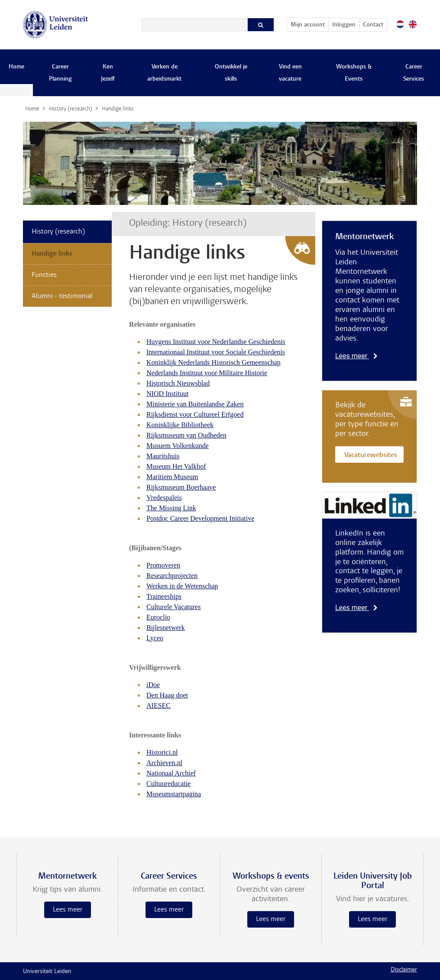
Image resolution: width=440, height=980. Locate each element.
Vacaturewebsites (371, 456)
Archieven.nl (164, 763)
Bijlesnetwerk (166, 628)
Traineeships (164, 596)
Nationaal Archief (171, 773)
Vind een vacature (290, 73)
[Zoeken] (195, 25)
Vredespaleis (164, 498)
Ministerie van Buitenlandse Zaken (195, 404)
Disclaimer (404, 970)
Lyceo (155, 638)
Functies (44, 275)
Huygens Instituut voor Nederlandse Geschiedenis (216, 342)
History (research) (58, 232)
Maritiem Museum (172, 477)
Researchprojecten (172, 576)
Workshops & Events (354, 73)
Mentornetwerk (364, 237)
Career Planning (60, 73)
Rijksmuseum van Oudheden (186, 435)
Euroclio (158, 617)
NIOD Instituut (167, 394)
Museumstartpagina (174, 794)
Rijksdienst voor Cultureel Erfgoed (195, 414)
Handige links (52, 254)
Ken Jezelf (108, 73)
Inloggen (344, 25)
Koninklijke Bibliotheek (180, 425)
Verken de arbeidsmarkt (164, 73)
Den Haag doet (167, 695)
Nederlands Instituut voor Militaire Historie (207, 373)
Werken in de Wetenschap (182, 586)
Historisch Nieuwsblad (178, 383)
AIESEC (159, 706)
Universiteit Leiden (47, 972)
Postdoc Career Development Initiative (200, 518)
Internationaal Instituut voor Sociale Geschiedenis (216, 352)
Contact (373, 25)
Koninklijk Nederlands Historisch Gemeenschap (214, 362)
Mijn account (309, 23)
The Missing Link (171, 508)
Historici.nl (162, 752)
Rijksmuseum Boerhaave (181, 487)
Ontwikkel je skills (231, 73)
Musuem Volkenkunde (178, 446)
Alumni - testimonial (62, 296)
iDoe (153, 685)
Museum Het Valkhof (176, 466)
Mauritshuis (163, 456)
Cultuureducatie (168, 784)
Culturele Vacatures (173, 607)
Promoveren (163, 565)
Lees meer (356, 356)
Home (16, 67)
